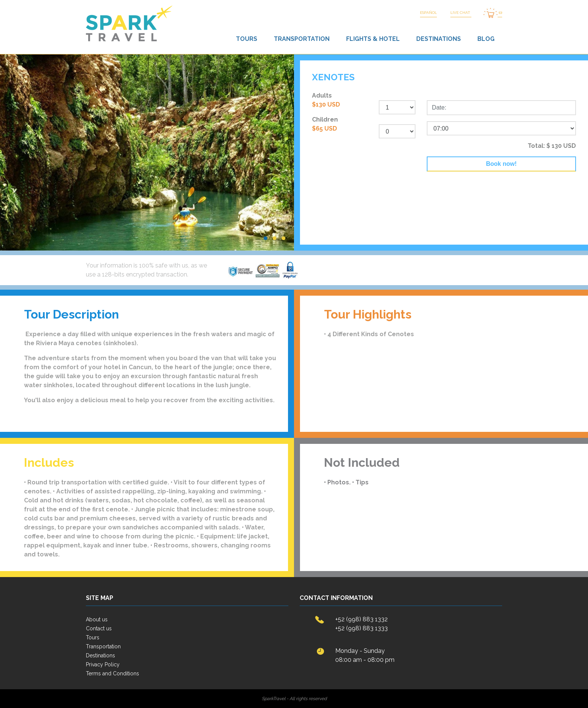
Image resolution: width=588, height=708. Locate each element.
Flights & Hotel (373, 39)
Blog (486, 39)
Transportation (302, 39)
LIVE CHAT (461, 13)
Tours (247, 39)
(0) (493, 13)
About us (97, 619)
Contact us (99, 628)
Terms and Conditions (112, 673)
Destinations (439, 39)
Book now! (501, 164)
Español (428, 13)
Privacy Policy (103, 664)
